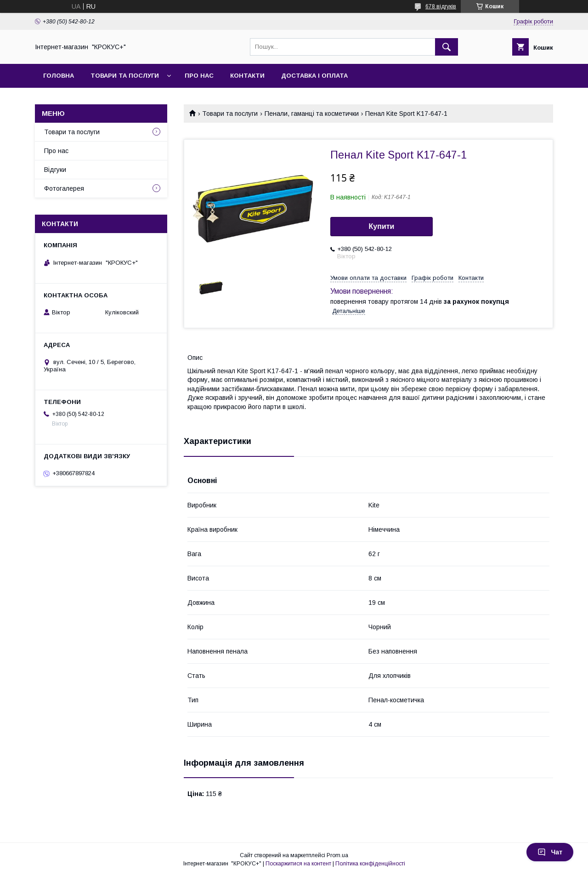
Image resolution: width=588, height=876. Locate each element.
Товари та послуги (125, 76)
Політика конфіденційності (370, 864)
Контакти (247, 76)
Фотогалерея (64, 188)
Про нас (199, 76)
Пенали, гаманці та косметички (312, 114)
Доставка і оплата (314, 76)
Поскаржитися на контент (298, 864)
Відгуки (55, 170)
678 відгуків (441, 6)
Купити (382, 226)
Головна (59, 76)
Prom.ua (337, 855)
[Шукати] (447, 47)
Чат (550, 852)
